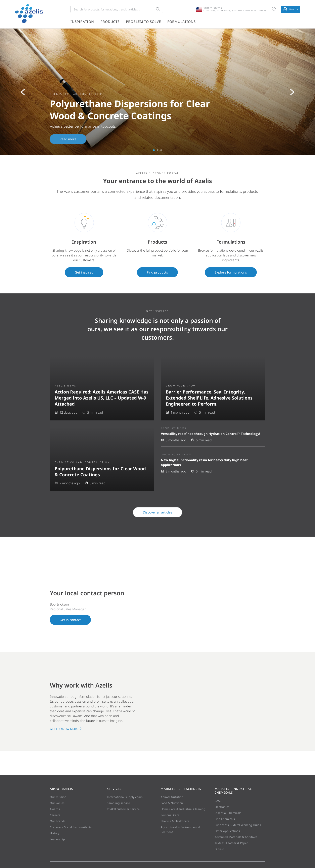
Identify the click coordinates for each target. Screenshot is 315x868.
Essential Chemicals (228, 813)
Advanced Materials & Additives (236, 837)
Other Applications (227, 831)
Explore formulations (231, 272)
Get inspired (84, 272)
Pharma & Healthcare (175, 821)
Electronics (222, 807)
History (55, 833)
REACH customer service (123, 809)
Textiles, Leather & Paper (231, 843)
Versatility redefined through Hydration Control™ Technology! (211, 434)
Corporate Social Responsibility (71, 827)
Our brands (58, 821)
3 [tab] (161, 150)
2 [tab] (157, 150)
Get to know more (66, 729)
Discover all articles (157, 512)
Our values (57, 803)
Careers (55, 815)
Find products (157, 272)
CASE (218, 801)
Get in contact (70, 620)
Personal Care (170, 815)
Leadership (57, 839)
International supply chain (125, 797)
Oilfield (219, 849)
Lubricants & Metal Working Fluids (238, 825)
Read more (68, 139)
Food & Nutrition (172, 803)
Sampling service (118, 803)
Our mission (58, 797)
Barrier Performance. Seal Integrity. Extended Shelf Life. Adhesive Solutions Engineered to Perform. (209, 398)
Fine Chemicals (225, 819)
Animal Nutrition (172, 797)
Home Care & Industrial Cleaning (183, 809)
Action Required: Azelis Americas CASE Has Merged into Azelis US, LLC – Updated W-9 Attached (102, 398)
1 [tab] (154, 150)
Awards (55, 809)
